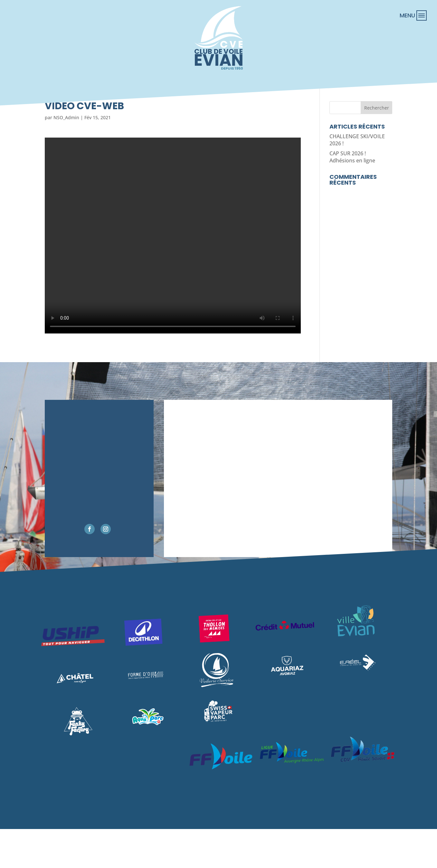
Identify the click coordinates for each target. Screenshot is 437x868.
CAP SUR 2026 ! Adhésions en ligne (352, 157)
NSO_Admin (66, 117)
